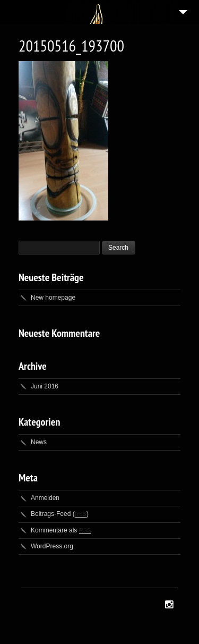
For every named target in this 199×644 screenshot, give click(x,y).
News (39, 442)
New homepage (53, 298)
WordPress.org (52, 546)
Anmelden (45, 498)
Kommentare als (61, 530)
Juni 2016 (45, 386)
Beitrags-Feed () (60, 514)
